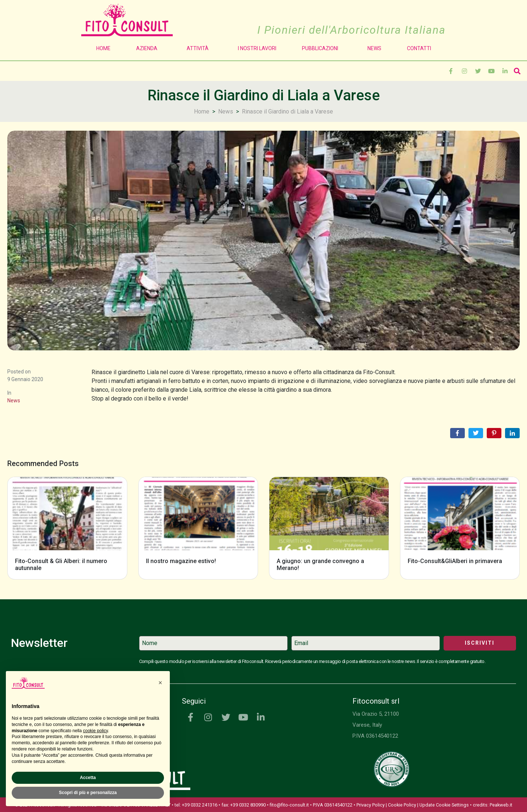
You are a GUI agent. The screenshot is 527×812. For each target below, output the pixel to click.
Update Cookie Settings (444, 805)
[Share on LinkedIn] (512, 433)
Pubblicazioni (322, 48)
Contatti (419, 48)
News (374, 48)
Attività (199, 48)
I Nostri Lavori (257, 48)
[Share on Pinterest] (494, 433)
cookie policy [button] (96, 731)
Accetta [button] (88, 778)
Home (103, 48)
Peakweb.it (501, 805)
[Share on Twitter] (476, 433)
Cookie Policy (402, 805)
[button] (160, 683)
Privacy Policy (371, 805)
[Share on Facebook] (457, 433)
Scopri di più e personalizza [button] (88, 793)
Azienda (149, 48)
